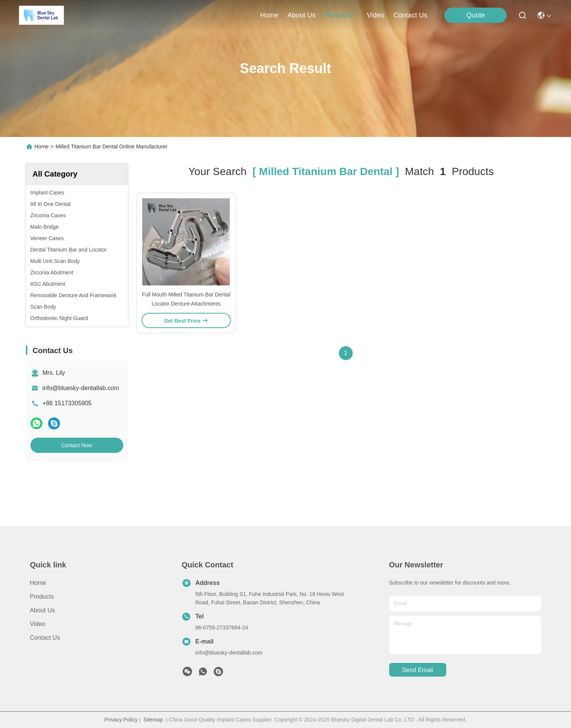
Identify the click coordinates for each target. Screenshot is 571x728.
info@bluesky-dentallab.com (81, 388)
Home (269, 15)
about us (301, 15)
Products (42, 597)
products (341, 15)
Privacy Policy (121, 720)
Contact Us (45, 638)
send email (418, 670)
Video (38, 624)
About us (43, 610)
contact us (410, 15)
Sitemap (153, 720)
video (376, 15)
